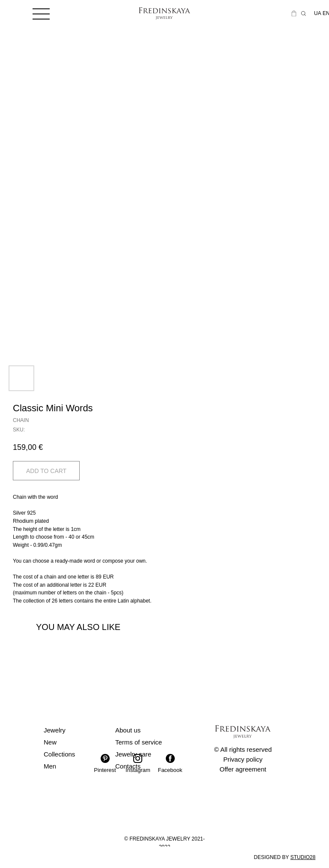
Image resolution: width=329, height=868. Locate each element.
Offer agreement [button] (243, 769)
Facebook (170, 770)
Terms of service (139, 742)
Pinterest (105, 770)
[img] (41, 14)
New (50, 742)
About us (128, 730)
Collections (59, 754)
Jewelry (55, 730)
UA (318, 13)
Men (50, 766)
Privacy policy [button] (243, 759)
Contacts (128, 766)
